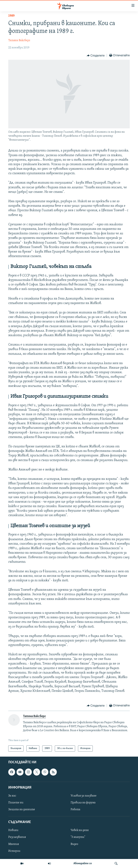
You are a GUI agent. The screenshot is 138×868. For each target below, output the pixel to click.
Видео (74, 844)
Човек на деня (80, 830)
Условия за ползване (84, 796)
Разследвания (17, 837)
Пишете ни (16, 803)
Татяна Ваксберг (19, 40)
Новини (13, 830)
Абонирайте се (83, 863)
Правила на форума (83, 803)
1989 (11, 16)
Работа (75, 810)
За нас (12, 796)
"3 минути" (78, 837)
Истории (14, 851)
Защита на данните (22, 810)
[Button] (96, 56)
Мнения (14, 844)
